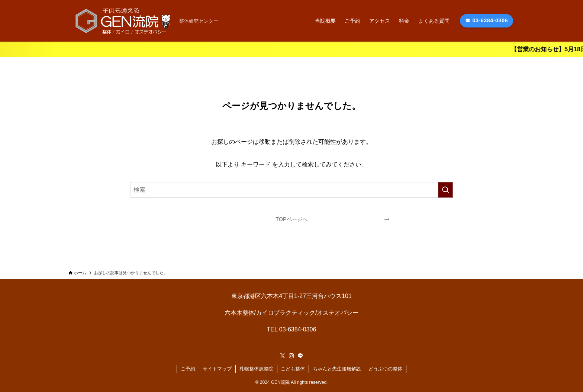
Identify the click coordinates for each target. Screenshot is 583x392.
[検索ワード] (291, 190)
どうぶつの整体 (385, 369)
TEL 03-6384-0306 (292, 329)
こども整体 (293, 369)
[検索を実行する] (445, 190)
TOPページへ (291, 219)
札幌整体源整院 (256, 369)
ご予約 (188, 369)
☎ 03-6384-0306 (487, 20)
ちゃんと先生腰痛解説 (337, 369)
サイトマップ (217, 369)
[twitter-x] (283, 356)
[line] (300, 356)
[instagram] (291, 356)
